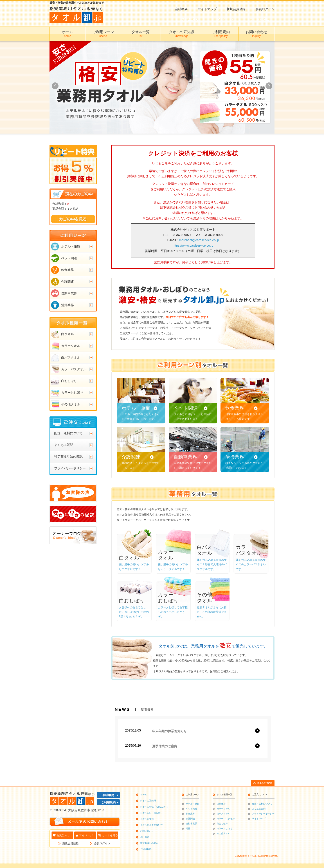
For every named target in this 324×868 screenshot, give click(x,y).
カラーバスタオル (226, 819)
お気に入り (63, 835)
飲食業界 (190, 814)
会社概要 (181, 9)
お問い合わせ (147, 831)
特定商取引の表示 (149, 843)
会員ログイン (265, 9)
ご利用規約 (108, 802)
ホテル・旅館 (193, 804)
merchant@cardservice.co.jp (199, 240)
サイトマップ (207, 9)
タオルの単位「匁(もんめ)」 (154, 807)
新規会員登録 (236, 9)
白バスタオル (223, 814)
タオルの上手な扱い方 (151, 825)
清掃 (188, 828)
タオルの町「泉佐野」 (151, 813)
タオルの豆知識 (148, 801)
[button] (269, 86)
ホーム (144, 794)
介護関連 (190, 819)
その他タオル (223, 833)
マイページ (86, 835)
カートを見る (110, 835)
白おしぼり (222, 824)
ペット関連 (191, 809)
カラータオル (223, 809)
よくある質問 (259, 809)
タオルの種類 (147, 819)
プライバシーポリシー (263, 814)
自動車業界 (191, 824)
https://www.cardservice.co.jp (193, 245)
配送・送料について (262, 804)
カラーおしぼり (225, 828)
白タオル (221, 804)
